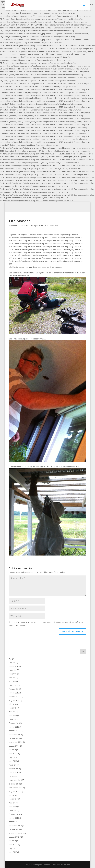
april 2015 (13, 716)
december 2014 (15, 731)
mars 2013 (13, 810)
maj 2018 (13, 662)
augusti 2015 (14, 700)
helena (14, 225)
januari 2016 (14, 693)
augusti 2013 (14, 791)
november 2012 (15, 826)
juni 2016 (13, 674)
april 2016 (13, 681)
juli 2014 (12, 750)
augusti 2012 (14, 837)
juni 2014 (13, 754)
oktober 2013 (14, 784)
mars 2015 (13, 719)
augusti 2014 (14, 746)
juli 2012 (12, 841)
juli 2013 (12, 795)
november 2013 (15, 780)
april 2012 (13, 852)
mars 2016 (13, 685)
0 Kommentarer (52, 225)
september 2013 (16, 788)
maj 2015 (13, 712)
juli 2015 (12, 704)
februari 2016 (14, 689)
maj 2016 (13, 678)
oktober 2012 (14, 829)
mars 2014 (13, 765)
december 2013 (15, 776)
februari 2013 (14, 814)
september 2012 (16, 833)
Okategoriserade (37, 225)
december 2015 (15, 697)
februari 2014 (14, 769)
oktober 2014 (14, 738)
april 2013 (13, 807)
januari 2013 (14, 818)
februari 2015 (14, 723)
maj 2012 (13, 848)
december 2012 (15, 822)
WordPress (65, 865)
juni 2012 (13, 845)
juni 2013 (13, 799)
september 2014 (16, 742)
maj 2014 (13, 757)
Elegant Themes (43, 865)
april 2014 (13, 761)
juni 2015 (13, 708)
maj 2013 (13, 803)
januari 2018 (14, 666)
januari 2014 (14, 772)
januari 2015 (14, 727)
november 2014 (15, 735)
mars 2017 (13, 670)
